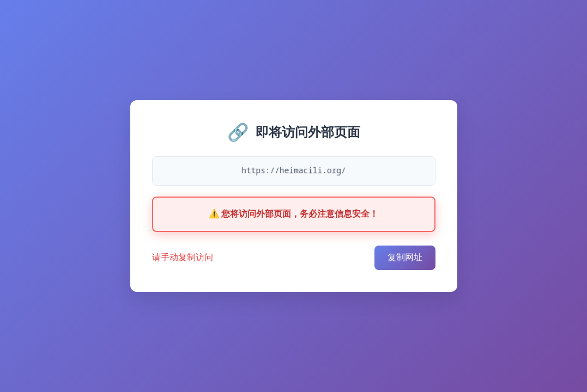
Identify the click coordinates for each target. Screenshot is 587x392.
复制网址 (405, 257)
